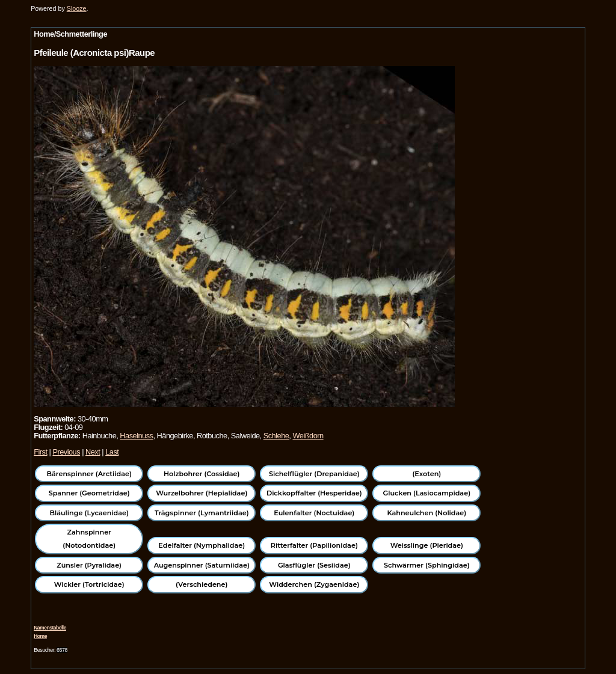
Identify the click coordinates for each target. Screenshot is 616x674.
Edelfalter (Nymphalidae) (202, 545)
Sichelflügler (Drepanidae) (314, 474)
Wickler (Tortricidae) (89, 584)
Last (112, 452)
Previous (66, 452)
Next (93, 452)
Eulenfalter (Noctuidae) (314, 513)
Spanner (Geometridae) (89, 493)
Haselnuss (136, 436)
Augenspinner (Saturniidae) (202, 565)
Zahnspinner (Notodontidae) (89, 539)
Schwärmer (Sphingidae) (427, 565)
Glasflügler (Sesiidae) (314, 565)
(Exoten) (427, 474)
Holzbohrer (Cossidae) (202, 474)
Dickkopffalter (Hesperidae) (314, 493)
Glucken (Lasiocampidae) (427, 493)
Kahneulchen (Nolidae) (427, 513)
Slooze (77, 8)
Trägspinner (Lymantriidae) (202, 513)
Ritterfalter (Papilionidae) (314, 545)
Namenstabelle (50, 628)
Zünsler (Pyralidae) (89, 565)
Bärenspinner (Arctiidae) (89, 474)
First (40, 452)
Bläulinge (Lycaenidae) (89, 513)
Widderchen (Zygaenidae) (314, 584)
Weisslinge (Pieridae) (427, 545)
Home (40, 636)
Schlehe (276, 436)
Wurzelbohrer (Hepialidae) (202, 493)
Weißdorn (308, 436)
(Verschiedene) (202, 584)
